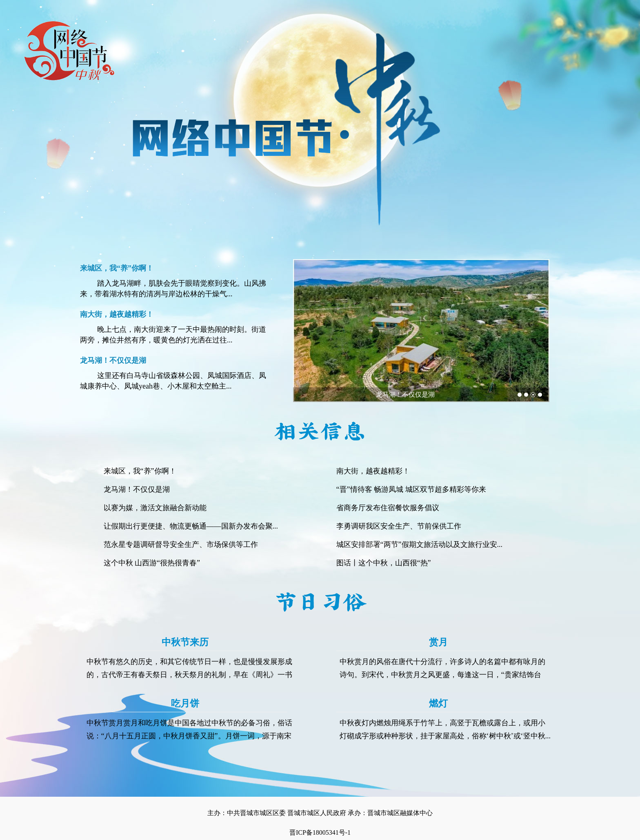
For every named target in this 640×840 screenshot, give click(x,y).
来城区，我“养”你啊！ (140, 471)
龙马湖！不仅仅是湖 (405, 394)
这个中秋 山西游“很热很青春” (152, 563)
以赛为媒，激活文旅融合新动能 (155, 508)
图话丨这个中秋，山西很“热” (384, 563)
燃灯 (438, 703)
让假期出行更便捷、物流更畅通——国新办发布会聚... (191, 526)
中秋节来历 (185, 642)
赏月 (438, 642)
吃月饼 (185, 703)
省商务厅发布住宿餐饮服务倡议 (388, 508)
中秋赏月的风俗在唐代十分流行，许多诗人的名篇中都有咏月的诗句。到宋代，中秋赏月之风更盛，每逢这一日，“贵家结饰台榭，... (442, 675)
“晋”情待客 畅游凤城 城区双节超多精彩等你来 (411, 489)
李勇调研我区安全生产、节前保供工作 (399, 526)
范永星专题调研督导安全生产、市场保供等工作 (181, 544)
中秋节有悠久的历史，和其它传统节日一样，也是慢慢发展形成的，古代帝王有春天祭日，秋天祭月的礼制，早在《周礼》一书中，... (189, 675)
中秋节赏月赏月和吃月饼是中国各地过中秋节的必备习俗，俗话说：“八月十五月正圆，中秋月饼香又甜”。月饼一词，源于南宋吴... (189, 736)
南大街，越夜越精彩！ (373, 471)
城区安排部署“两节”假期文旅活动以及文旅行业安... (419, 544)
